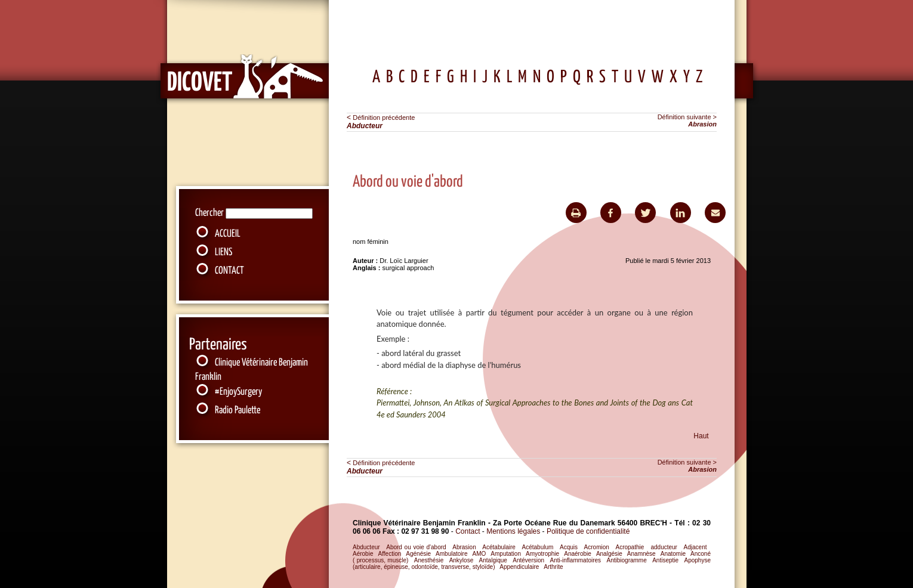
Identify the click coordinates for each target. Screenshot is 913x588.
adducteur (664, 547)
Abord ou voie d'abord (416, 547)
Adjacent (695, 547)
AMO (479, 554)
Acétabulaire (499, 547)
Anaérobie (578, 554)
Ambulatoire (451, 554)
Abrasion (464, 547)
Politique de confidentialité (588, 531)
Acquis (569, 547)
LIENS (223, 253)
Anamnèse (641, 554)
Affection (390, 554)
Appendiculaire (519, 567)
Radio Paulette (237, 411)
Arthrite (553, 567)
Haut (701, 436)
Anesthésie (429, 560)
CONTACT (229, 271)
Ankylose (462, 560)
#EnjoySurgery (238, 392)
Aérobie (363, 554)
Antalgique (493, 560)
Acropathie (630, 547)
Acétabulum (538, 547)
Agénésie (418, 554)
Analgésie (609, 554)
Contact (468, 531)
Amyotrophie (542, 554)
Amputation (506, 554)
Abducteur (366, 547)
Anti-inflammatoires (576, 560)
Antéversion (528, 560)
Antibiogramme (627, 560)
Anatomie (673, 554)
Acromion (597, 547)
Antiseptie (665, 560)
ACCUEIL (228, 234)
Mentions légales (514, 531)
